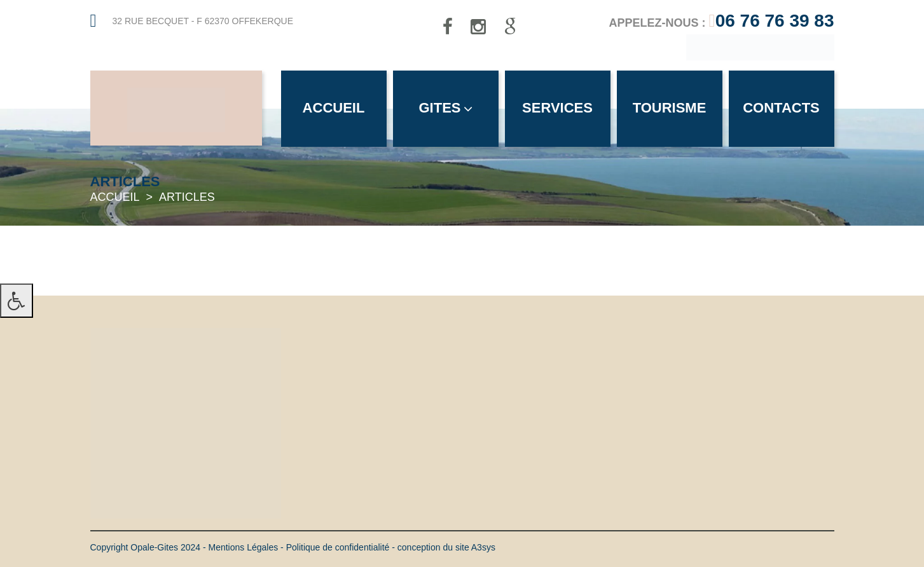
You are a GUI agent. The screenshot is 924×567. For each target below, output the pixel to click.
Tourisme (670, 108)
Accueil (334, 108)
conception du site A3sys (446, 547)
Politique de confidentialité (338, 547)
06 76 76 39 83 (775, 21)
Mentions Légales (243, 547)
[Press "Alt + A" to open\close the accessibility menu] (17, 301)
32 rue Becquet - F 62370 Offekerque (203, 21)
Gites (445, 108)
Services (557, 108)
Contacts (781, 108)
